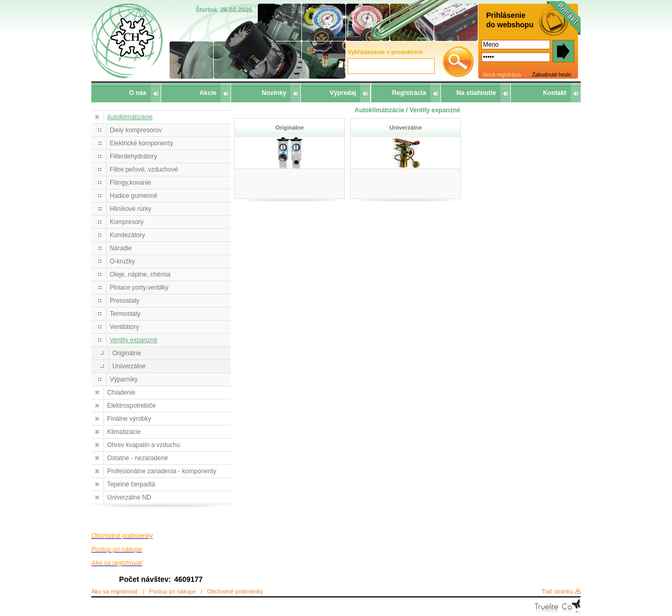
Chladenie (121, 392)
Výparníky (124, 379)
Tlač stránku (558, 591)
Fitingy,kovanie (130, 183)
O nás (138, 93)
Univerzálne (129, 366)
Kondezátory (127, 235)
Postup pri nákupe (172, 591)
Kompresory (127, 222)
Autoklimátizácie (130, 117)
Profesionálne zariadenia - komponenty (162, 471)
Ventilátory (124, 327)
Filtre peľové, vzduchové (144, 169)
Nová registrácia (502, 75)
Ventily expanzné (134, 340)
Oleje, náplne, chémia (140, 274)
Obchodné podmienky (235, 591)
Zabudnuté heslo (552, 75)
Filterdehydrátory (133, 156)
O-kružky (122, 261)
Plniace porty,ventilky (139, 288)
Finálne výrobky (129, 419)
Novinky (274, 93)
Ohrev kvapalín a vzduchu (144, 445)
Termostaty (125, 314)
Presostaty (125, 301)
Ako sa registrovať (115, 591)
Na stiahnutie (476, 93)
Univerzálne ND (129, 497)
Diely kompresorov (136, 130)
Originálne (127, 353)
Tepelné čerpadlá (131, 484)
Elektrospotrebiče (132, 406)
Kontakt (555, 93)
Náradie (121, 248)
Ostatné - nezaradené (138, 458)
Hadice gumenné (134, 196)
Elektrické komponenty (141, 143)
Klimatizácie (124, 432)
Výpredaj (343, 93)
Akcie (208, 93)
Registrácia (409, 93)
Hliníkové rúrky (130, 209)
